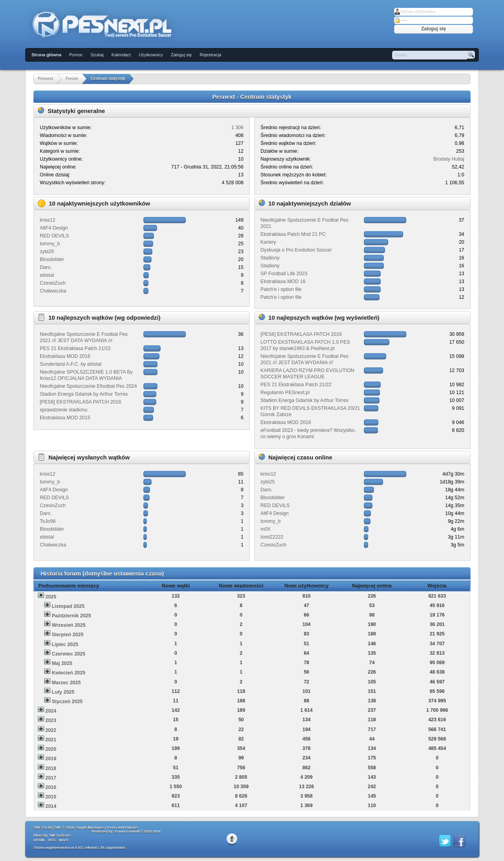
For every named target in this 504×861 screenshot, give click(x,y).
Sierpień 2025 (67, 635)
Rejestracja (210, 55)
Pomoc (76, 55)
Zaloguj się (181, 55)
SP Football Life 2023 (284, 274)
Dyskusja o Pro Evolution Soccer (296, 250)
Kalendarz (121, 55)
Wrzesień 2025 (69, 625)
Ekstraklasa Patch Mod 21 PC (293, 234)
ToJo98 (48, 521)
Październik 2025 (71, 616)
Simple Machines (90, 828)
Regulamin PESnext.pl (285, 393)
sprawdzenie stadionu (64, 410)
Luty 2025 (63, 692)
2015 (51, 797)
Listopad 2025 (68, 606)
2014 (51, 806)
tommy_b (50, 244)
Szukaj (97, 55)
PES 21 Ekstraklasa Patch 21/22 (75, 348)
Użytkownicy (151, 55)
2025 (51, 597)
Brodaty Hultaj (449, 159)
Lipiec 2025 (65, 644)
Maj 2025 (62, 663)
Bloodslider (52, 259)
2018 (51, 768)
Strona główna (46, 55)
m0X (266, 529)
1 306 (237, 128)
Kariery (269, 242)
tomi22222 (272, 537)
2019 (51, 759)
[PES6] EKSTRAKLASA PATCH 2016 (81, 402)
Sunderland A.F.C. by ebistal (71, 364)
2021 (51, 740)
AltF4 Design (54, 228)
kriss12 (48, 220)
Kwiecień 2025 (68, 673)
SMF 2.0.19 (42, 828)
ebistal (47, 275)
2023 (51, 720)
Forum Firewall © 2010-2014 (137, 831)
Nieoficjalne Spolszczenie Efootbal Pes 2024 (88, 386)
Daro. (46, 267)
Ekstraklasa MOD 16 (283, 281)
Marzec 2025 (66, 683)
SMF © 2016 (64, 828)
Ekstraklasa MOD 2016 (65, 356)
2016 (51, 787)
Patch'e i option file (281, 289)
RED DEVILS (54, 236)
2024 (51, 711)
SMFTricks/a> (60, 835)
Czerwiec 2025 (68, 654)
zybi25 (47, 252)
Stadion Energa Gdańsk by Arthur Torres (84, 394)
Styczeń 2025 (67, 702)
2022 (51, 730)
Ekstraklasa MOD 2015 (65, 418)
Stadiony (270, 258)
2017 (51, 778)
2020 (51, 749)
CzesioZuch (53, 283)
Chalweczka (53, 291)
